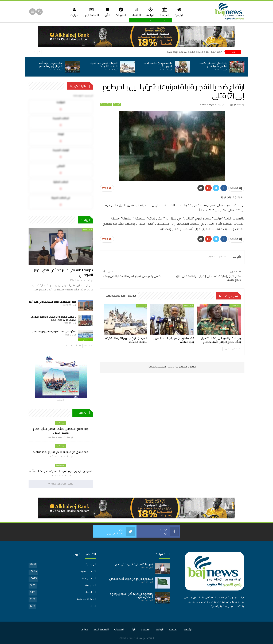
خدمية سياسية (106, 104)
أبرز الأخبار (91, 592)
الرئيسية (181, 12)
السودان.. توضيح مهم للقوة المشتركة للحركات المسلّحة (61, 471)
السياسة (166, 12)
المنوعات (121, 12)
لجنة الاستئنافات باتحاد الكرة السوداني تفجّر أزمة (52, 302)
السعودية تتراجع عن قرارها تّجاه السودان (131, 579)
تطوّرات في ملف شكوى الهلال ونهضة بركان (54, 331)
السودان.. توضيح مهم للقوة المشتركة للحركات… (104, 65)
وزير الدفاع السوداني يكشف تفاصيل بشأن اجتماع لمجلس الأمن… (61, 431)
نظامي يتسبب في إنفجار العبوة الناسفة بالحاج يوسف (132, 276)
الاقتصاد (136, 12)
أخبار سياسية (235, 306)
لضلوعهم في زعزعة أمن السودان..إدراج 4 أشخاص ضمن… (131, 595)
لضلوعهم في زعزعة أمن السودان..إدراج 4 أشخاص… (50, 65)
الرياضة (151, 12)
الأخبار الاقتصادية (86, 599)
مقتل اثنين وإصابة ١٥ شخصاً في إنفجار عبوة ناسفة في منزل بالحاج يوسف (209, 278)
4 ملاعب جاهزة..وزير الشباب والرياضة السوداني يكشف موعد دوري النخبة (53, 318)
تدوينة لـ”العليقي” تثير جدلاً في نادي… (133, 564)
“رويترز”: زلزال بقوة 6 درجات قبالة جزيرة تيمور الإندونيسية (194, 52)
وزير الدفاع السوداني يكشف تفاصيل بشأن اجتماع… (213, 65)
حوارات (72, 12)
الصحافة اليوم (90, 12)
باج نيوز (142, 638)
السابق (236, 349)
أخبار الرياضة (88, 230)
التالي (226, 349)
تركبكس (170, 367)
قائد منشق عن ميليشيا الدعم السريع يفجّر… (158, 65)
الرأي (107, 12)
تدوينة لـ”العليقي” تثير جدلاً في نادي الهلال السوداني (63, 272)
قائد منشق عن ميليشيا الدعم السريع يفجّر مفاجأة (61, 452)
